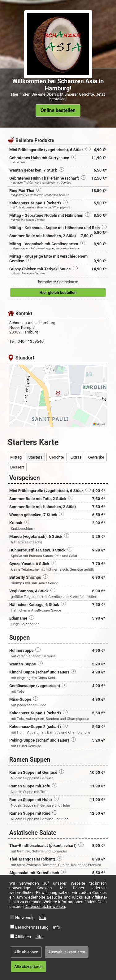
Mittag (16, 457)
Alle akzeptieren (28, 967)
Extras (76, 457)
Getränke (96, 457)
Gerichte (56, 457)
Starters (35, 457)
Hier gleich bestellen (58, 292)
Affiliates (23, 937)
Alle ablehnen (26, 952)
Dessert (17, 467)
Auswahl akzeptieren (67, 952)
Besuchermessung (32, 927)
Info (43, 918)
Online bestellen (58, 111)
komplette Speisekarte (58, 282)
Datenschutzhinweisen (45, 906)
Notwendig (25, 918)
